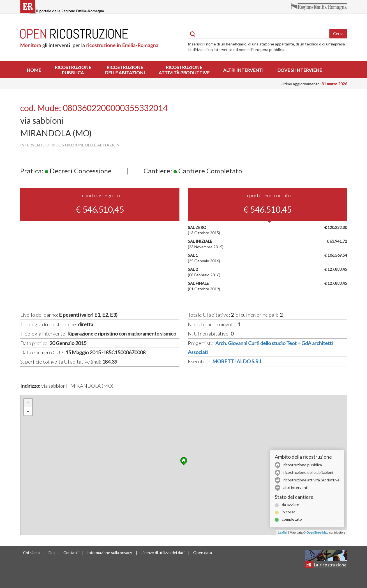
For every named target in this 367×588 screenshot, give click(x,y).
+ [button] (28, 403)
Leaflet (282, 532)
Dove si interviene (300, 70)
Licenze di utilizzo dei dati (163, 553)
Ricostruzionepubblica (73, 70)
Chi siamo (31, 553)
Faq (52, 553)
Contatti (71, 553)
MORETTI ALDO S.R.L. (238, 361)
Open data (203, 553)
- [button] (28, 411)
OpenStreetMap (317, 532)
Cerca (338, 34)
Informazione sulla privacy (110, 553)
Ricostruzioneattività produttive (184, 70)
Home (34, 70)
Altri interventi (243, 70)
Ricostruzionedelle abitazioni (125, 70)
